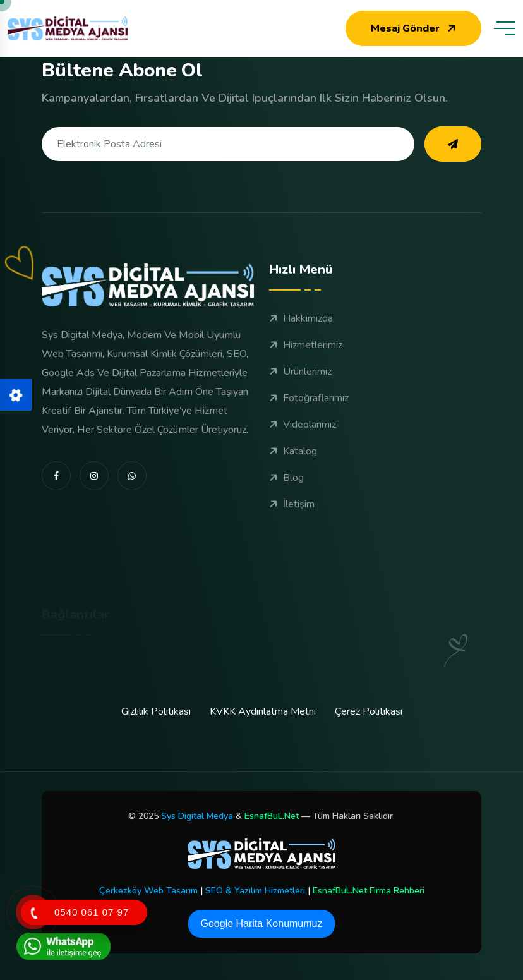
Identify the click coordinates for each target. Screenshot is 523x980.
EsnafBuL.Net (272, 816)
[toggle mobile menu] (505, 28)
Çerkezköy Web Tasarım (148, 891)
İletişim (292, 512)
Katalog (293, 459)
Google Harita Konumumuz (262, 923)
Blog (286, 485)
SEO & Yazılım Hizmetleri (255, 891)
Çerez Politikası (369, 711)
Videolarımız (303, 432)
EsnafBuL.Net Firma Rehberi (369, 891)
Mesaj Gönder (415, 28)
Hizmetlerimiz (306, 353)
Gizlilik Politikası (156, 711)
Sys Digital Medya (197, 816)
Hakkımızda (301, 326)
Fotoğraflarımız (309, 406)
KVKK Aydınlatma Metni (263, 711)
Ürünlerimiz (300, 379)
